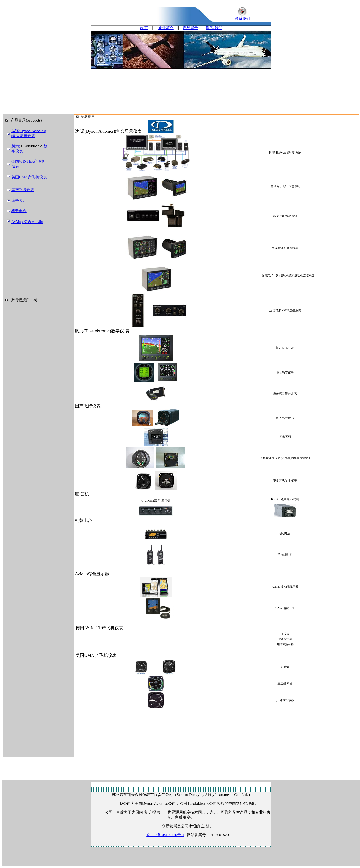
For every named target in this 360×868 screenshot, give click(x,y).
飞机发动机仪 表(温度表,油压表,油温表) (285, 458)
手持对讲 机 (285, 555)
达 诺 (285, 153)
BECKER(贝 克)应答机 (285, 499)
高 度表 (285, 667)
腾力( (80, 331)
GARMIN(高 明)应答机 (156, 501)
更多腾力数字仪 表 (285, 393)
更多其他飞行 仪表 (285, 481)
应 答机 (82, 494)
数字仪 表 (120, 331)
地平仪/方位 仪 (285, 418)
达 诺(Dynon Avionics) (95, 131)
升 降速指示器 (285, 700)
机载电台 (285, 533)
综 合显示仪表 (129, 131)
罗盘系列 (285, 437)
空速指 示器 (285, 683)
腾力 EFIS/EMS (285, 348)
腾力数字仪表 (285, 373)
